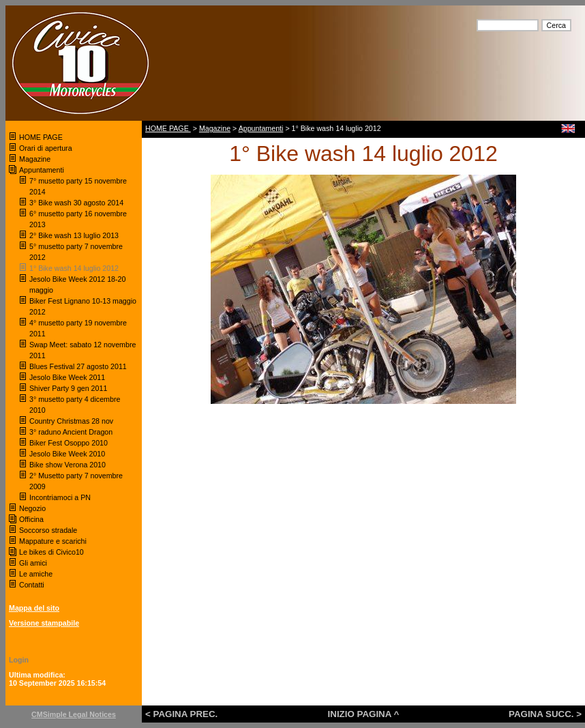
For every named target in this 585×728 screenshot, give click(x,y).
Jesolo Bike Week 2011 (67, 377)
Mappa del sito (34, 608)
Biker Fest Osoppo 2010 (69, 443)
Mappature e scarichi (53, 541)
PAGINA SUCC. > (545, 714)
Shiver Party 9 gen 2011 (68, 388)
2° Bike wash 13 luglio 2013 (74, 235)
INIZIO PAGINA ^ (364, 714)
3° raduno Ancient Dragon (71, 432)
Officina (31, 519)
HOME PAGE (42, 137)
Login (19, 660)
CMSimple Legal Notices (74, 714)
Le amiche (36, 574)
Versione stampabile (44, 623)
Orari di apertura (46, 148)
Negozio (32, 508)
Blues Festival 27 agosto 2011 (78, 366)
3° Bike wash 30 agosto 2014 (76, 203)
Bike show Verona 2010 (69, 465)
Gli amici (33, 563)
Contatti (32, 585)
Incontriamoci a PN (60, 497)
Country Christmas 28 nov (71, 421)
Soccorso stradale (49, 530)
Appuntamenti (42, 170)
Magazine (35, 159)
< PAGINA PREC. (181, 714)
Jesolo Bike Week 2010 (67, 454)
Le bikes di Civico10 (51, 552)
